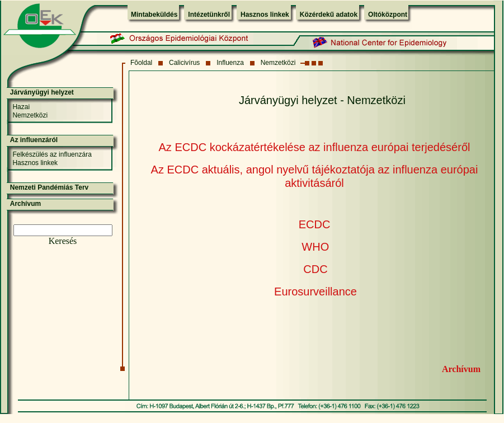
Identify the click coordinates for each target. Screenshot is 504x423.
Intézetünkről (209, 15)
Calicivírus (184, 63)
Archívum (461, 369)
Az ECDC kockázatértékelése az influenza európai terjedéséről (315, 147)
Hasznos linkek (265, 15)
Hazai (21, 107)
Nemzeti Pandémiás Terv (50, 187)
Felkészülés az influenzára (52, 154)
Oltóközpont (388, 15)
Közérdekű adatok (329, 15)
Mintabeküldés (154, 15)
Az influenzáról (34, 140)
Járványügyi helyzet (42, 92)
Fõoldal (141, 63)
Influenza (230, 63)
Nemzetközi (278, 63)
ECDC (315, 224)
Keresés (63, 241)
